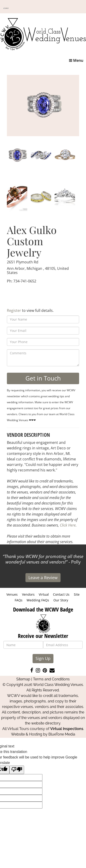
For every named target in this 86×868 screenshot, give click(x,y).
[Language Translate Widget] (6, 8)
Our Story (61, 600)
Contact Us (61, 594)
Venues (12, 594)
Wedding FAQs (38, 600)
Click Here (68, 525)
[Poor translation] (17, 770)
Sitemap (23, 679)
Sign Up (43, 658)
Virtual (44, 594)
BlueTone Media (62, 734)
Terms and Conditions (51, 679)
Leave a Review (43, 578)
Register (14, 310)
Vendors (28, 594)
